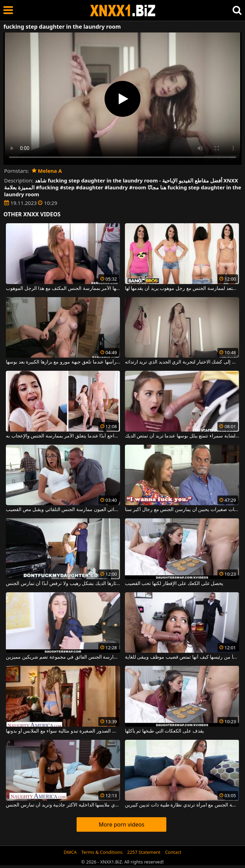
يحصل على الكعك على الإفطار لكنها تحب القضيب (174, 584)
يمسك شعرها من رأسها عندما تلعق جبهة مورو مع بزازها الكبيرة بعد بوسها (63, 362)
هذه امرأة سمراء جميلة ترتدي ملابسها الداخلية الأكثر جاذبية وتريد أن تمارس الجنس (63, 805)
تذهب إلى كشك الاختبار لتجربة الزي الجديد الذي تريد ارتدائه (182, 362)
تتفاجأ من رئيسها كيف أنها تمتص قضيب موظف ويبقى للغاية (182, 657)
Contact (173, 852)
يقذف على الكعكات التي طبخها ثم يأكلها (164, 731)
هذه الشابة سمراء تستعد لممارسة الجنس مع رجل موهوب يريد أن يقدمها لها (182, 289)
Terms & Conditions (102, 852)
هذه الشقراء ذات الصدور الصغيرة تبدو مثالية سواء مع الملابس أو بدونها (63, 731)
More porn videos (121, 824)
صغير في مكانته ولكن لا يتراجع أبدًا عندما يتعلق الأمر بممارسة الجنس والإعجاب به (63, 436)
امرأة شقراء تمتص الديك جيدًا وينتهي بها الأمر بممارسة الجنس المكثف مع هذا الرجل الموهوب (63, 289)
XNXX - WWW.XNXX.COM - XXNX (123, 11)
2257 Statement (144, 852)
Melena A (47, 171)
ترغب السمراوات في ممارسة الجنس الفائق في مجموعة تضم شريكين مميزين (63, 657)
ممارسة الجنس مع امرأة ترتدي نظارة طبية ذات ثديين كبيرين (182, 805)
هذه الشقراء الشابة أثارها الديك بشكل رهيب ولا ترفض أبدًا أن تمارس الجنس (63, 584)
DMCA (70, 852)
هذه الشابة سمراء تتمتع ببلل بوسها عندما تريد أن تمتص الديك (182, 436)
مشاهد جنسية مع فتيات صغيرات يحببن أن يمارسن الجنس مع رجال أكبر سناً (182, 510)
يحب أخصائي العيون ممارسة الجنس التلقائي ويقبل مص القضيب (63, 510)
